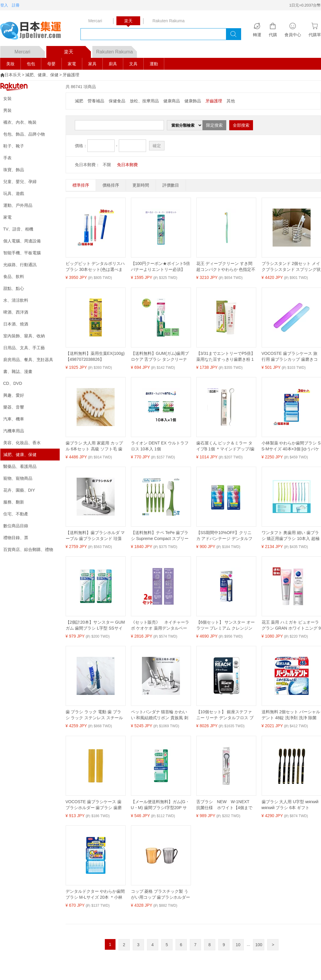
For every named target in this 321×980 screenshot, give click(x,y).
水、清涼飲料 (16, 300)
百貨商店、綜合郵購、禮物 (28, 549)
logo (34, 31)
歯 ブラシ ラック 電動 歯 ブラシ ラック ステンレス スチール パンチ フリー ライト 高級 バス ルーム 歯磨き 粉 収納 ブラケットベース (95, 715)
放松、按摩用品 (144, 101)
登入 (4, 5)
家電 (72, 64)
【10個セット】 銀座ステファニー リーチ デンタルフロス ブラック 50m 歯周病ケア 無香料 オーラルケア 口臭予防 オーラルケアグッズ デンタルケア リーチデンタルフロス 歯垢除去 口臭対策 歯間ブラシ (225, 715)
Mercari (30, 50)
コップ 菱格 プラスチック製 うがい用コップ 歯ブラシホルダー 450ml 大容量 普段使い (161, 895)
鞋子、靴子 (14, 146)
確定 (157, 146)
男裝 (7, 110)
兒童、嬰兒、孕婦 (20, 182)
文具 (133, 64)
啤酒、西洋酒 (16, 312)
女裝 (7, 99)
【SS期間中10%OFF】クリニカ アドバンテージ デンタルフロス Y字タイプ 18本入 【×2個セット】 (225, 536)
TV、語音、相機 (18, 229)
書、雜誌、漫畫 (18, 371)
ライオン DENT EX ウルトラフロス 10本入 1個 (160, 446)
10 (238, 945)
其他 (231, 101)
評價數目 (171, 185)
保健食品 (117, 101)
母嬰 (51, 64)
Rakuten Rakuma (117, 50)
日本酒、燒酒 (16, 324)
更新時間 (141, 185)
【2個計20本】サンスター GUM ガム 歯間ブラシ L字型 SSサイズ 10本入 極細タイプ (95, 625)
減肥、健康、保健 (42, 75)
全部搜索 (241, 125)
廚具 (113, 64)
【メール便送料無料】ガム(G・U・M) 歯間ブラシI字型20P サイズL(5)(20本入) (160, 805)
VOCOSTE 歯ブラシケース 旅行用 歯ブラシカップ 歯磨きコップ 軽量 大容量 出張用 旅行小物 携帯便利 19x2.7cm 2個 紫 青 (291, 357)
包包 (31, 64)
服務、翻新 (14, 502)
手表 (7, 158)
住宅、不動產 (16, 514)
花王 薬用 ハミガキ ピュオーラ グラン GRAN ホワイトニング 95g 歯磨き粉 (291, 625)
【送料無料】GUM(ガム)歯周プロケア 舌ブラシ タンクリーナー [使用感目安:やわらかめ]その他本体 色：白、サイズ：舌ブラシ (161, 357)
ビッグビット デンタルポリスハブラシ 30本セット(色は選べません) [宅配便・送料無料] (95, 267)
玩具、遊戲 (14, 193)
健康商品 (172, 101)
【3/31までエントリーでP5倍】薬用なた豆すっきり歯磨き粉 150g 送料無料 (226, 357)
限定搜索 (214, 125)
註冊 (16, 5)
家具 (92, 64)
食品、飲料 (14, 277)
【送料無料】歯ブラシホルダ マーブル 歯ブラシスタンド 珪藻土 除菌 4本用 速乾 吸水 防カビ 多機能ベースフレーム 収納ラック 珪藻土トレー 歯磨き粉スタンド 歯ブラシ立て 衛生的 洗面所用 (95, 536)
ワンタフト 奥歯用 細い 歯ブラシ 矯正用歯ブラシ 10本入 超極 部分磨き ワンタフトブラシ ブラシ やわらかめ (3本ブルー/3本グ (291, 536)
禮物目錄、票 (16, 538)
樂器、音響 (14, 407)
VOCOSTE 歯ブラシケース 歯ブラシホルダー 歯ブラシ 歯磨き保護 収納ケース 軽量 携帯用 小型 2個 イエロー (94, 805)
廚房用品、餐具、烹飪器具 (28, 360)
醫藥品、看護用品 (20, 466)
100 (259, 945)
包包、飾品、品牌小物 (24, 134)
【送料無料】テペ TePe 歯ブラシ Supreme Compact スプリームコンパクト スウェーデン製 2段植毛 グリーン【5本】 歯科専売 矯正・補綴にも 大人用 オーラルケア (160, 536)
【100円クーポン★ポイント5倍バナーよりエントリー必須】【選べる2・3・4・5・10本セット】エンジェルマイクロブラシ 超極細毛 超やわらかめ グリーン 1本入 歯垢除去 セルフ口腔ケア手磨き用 (160, 267)
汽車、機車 (14, 419)
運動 (154, 64)
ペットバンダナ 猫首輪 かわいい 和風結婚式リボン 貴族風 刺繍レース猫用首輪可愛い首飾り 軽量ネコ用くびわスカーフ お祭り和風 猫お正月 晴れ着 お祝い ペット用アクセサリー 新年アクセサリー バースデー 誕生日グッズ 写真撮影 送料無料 (161, 715)
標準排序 (81, 185)
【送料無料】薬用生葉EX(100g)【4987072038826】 (95, 356)
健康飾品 (193, 101)
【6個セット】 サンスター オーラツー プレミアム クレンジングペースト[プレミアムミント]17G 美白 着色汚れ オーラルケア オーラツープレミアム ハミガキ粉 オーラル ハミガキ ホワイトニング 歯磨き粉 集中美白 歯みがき (226, 625)
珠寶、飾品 (14, 170)
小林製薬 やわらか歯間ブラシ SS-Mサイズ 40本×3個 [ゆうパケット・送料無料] (291, 446)
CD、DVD (13, 383)
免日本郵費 (127, 165)
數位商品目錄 (16, 526)
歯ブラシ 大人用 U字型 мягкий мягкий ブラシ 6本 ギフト (290, 805)
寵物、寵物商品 (18, 478)
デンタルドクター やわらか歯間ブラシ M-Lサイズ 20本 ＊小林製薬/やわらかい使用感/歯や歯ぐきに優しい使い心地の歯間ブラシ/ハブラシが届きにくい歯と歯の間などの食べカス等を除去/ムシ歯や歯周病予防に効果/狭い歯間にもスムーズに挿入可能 (95, 895)
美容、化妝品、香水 (22, 443)
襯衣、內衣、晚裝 (20, 122)
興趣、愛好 (14, 395)
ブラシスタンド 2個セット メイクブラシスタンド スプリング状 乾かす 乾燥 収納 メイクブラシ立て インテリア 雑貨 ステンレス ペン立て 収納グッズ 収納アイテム (291, 267)
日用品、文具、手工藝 (24, 348)
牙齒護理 (71, 75)
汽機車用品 (14, 431)
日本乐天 (13, 75)
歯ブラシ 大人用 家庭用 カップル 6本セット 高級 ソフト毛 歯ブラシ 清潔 (94, 446)
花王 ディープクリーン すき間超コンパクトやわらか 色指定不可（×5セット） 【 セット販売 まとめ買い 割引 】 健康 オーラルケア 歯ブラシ (226, 267)
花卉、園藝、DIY (19, 490)
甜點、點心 (14, 288)
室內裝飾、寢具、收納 (24, 336)
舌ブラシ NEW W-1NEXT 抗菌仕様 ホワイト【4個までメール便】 (225, 805)
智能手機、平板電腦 (22, 253)
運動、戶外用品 (18, 205)
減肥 (79, 101)
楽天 (77, 50)
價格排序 (111, 185)
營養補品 (96, 101)
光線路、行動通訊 (20, 265)
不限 (107, 165)
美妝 (10, 64)
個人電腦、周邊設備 (22, 241)
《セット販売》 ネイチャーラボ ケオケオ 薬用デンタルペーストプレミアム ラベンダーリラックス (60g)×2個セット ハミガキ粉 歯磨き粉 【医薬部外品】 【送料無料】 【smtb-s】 (161, 625)
